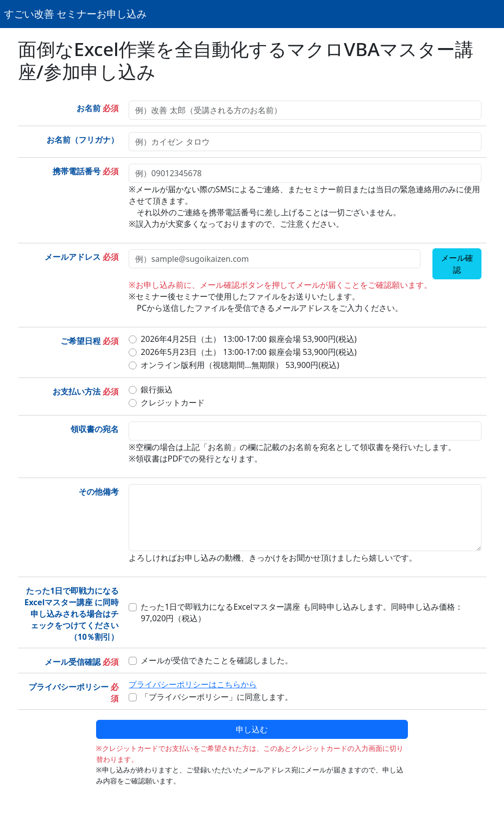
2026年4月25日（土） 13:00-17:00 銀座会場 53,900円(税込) (248, 339)
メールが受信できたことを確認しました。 (217, 660)
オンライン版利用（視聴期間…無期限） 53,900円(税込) (240, 365)
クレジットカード (173, 402)
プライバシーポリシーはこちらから (193, 684)
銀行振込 (157, 389)
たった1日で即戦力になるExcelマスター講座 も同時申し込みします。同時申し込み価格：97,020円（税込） (302, 612)
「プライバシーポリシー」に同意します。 (217, 697)
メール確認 (457, 264)
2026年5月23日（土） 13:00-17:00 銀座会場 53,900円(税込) (248, 352)
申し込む (252, 729)
